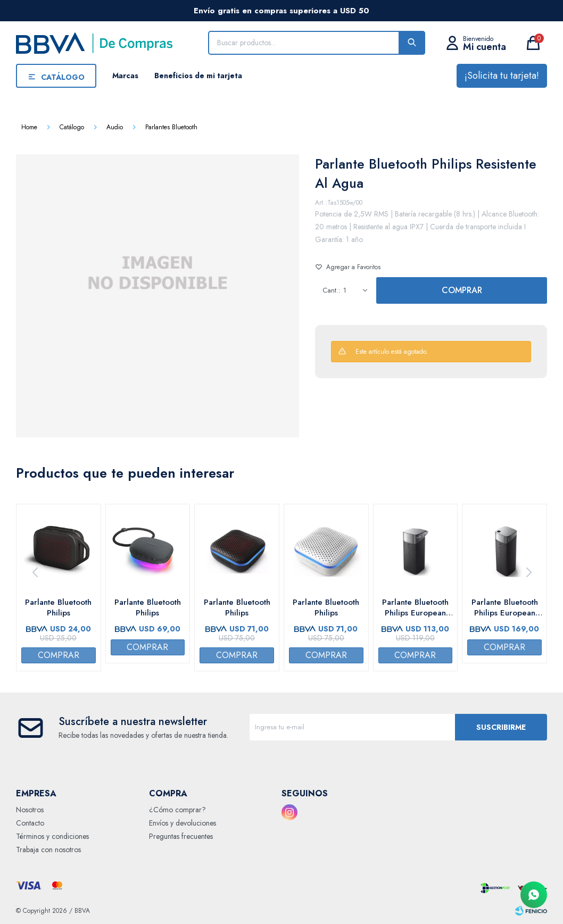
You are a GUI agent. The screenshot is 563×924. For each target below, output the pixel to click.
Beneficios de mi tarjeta (198, 76)
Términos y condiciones (52, 836)
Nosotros (30, 810)
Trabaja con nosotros (48, 850)
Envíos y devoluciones (183, 823)
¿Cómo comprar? (177, 810)
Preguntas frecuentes (181, 836)
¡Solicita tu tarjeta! (502, 76)
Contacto (30, 823)
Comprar (462, 290)
